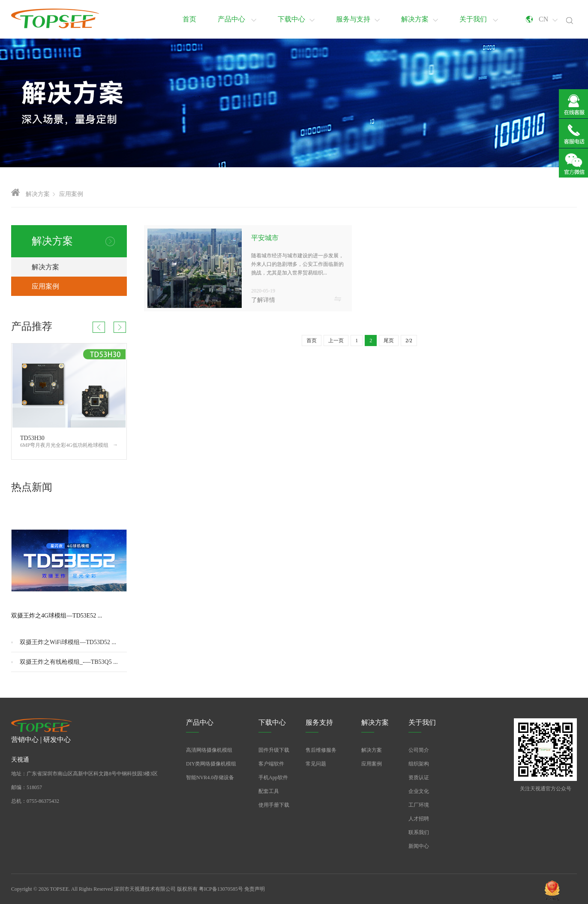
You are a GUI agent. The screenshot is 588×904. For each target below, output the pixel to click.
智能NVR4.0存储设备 (210, 777)
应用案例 (71, 194)
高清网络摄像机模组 (209, 750)
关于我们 (479, 19)
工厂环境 (419, 805)
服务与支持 (358, 19)
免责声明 (255, 889)
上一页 (336, 341)
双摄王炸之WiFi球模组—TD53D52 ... (68, 642)
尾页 (389, 341)
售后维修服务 (321, 750)
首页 (189, 19)
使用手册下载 (274, 805)
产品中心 (237, 19)
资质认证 (419, 777)
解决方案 (420, 19)
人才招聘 (419, 819)
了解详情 (263, 300)
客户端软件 (271, 764)
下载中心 (296, 19)
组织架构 (419, 764)
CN (548, 19)
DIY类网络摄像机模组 (211, 764)
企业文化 (419, 791)
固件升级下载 (274, 750)
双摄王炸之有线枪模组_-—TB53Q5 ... (69, 662)
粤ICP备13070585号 (221, 889)
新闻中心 (419, 846)
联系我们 (419, 832)
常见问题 (316, 764)
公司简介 (419, 750)
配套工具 (269, 791)
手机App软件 (273, 777)
